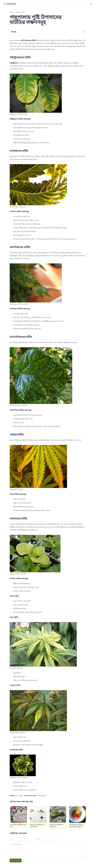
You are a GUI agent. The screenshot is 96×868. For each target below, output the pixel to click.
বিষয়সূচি (48, 32)
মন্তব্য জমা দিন (16, 860)
